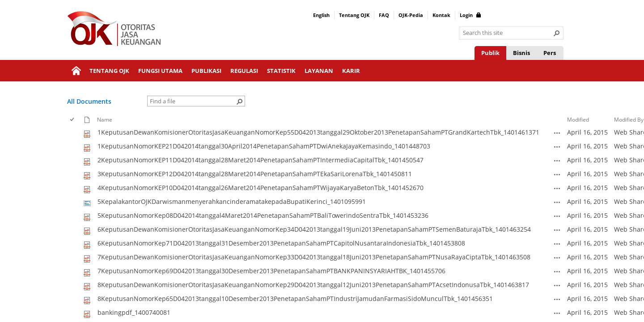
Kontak (441, 15)
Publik (490, 53)
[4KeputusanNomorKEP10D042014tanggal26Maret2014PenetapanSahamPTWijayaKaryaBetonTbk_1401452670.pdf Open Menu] (557, 188)
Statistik (281, 71)
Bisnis (521, 53)
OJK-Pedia (411, 15)
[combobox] (508, 33)
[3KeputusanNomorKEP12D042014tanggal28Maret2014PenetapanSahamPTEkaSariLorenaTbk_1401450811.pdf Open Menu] (557, 174)
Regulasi (244, 71)
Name (105, 119)
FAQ (384, 15)
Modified (578, 119)
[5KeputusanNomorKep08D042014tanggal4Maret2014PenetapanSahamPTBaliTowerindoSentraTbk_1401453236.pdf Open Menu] (557, 216)
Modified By (629, 119)
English (321, 15)
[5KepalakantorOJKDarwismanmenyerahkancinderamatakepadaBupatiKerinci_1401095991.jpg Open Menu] (557, 202)
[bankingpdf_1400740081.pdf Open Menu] (557, 313)
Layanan (319, 71)
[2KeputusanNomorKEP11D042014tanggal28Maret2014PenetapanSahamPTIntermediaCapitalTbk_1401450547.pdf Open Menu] (557, 161)
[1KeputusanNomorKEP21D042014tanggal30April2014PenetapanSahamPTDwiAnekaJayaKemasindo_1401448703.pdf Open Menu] (557, 147)
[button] (557, 33)
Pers (550, 53)
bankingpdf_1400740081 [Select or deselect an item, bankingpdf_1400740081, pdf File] (134, 312)
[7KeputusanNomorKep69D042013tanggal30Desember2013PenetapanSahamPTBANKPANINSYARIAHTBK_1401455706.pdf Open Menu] (557, 271)
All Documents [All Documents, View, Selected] (89, 101)
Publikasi (206, 71)
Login (470, 15)
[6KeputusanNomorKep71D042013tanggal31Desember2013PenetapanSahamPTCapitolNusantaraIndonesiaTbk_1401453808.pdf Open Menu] (557, 244)
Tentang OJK (354, 15)
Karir (351, 71)
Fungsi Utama (160, 71)
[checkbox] (73, 120)
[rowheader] (74, 133)
